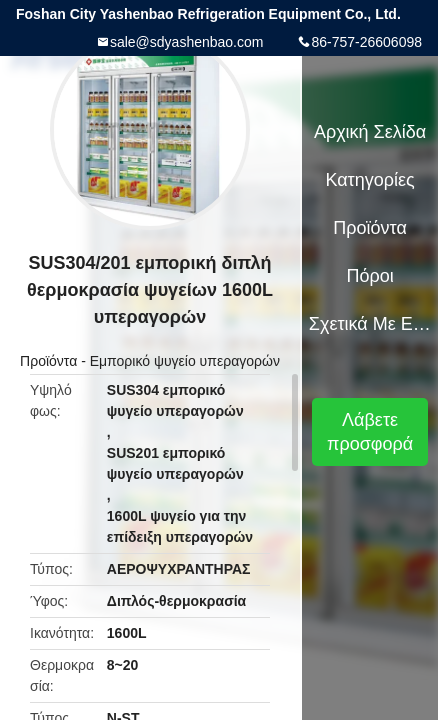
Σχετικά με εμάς (370, 324)
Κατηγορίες (369, 180)
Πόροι (369, 276)
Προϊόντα (48, 361)
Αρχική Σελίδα (370, 132)
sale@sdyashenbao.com (187, 42)
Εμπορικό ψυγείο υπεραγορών (185, 361)
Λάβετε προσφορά (370, 432)
